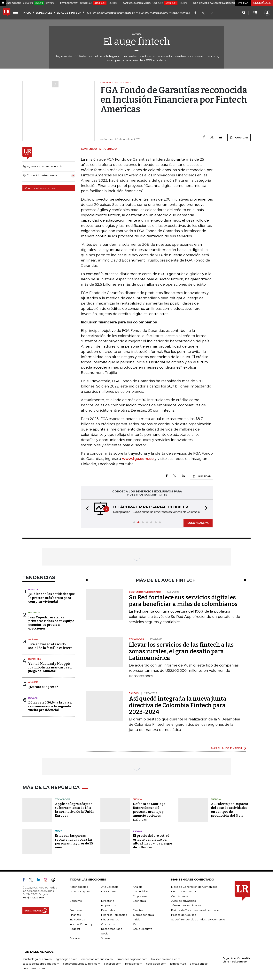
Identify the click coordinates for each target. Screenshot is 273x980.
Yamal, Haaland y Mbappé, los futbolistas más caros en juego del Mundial (50, 667)
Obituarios (108, 924)
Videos (106, 938)
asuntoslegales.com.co (37, 959)
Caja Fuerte (109, 891)
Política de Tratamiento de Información (196, 910)
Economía (139, 901)
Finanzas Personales (114, 915)
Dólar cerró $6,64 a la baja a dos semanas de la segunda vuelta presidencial (50, 706)
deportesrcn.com (34, 968)
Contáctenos (179, 896)
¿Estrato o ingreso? (43, 687)
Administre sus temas (40, 188)
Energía (216, 799)
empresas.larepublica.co (97, 959)
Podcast (75, 929)
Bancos (33, 589)
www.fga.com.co (138, 459)
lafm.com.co (178, 964)
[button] (86, 509)
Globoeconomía (143, 915)
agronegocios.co (66, 959)
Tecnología (63, 799)
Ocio (136, 924)
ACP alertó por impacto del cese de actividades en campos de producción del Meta (230, 810)
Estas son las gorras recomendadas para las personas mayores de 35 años (74, 841)
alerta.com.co (199, 964)
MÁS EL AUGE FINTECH (226, 748)
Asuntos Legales (80, 891)
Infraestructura (110, 919)
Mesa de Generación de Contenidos (194, 887)
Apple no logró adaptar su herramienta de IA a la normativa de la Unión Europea (75, 810)
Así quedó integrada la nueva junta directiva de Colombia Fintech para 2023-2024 (178, 705)
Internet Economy (81, 924)
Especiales (108, 910)
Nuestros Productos (184, 891)
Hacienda (34, 613)
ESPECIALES (44, 13)
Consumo (76, 901)
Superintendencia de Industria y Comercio (198, 919)
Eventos (138, 910)
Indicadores (77, 919)
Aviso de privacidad (184, 901)
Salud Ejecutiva (143, 929)
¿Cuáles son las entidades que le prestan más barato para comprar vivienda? (52, 598)
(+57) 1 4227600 (33, 897)
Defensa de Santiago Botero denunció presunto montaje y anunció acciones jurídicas (149, 812)
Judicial (138, 799)
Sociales (75, 938)
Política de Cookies (183, 915)
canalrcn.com (113, 964)
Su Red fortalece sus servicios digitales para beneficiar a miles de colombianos (183, 601)
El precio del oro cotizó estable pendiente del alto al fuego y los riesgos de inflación (153, 841)
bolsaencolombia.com (166, 959)
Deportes (35, 659)
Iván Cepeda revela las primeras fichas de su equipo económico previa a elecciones (51, 623)
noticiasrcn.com (156, 964)
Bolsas (33, 698)
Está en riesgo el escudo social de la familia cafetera (50, 646)
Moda (59, 831)
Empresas (76, 910)
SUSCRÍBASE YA (198, 523)
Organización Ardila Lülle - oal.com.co (236, 960)
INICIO (27, 13)
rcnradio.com (134, 964)
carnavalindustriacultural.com (82, 964)
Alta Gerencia (110, 887)
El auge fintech (137, 41)
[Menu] (16, 12)
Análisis (33, 639)
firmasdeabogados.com (132, 959)
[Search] (244, 13)
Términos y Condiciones (186, 905)
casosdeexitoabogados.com (41, 964)
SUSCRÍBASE (262, 3)
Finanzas (75, 915)
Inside (137, 919)
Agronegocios (79, 887)
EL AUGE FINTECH (69, 13)
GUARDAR (239, 137)
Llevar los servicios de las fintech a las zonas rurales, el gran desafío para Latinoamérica (181, 651)
